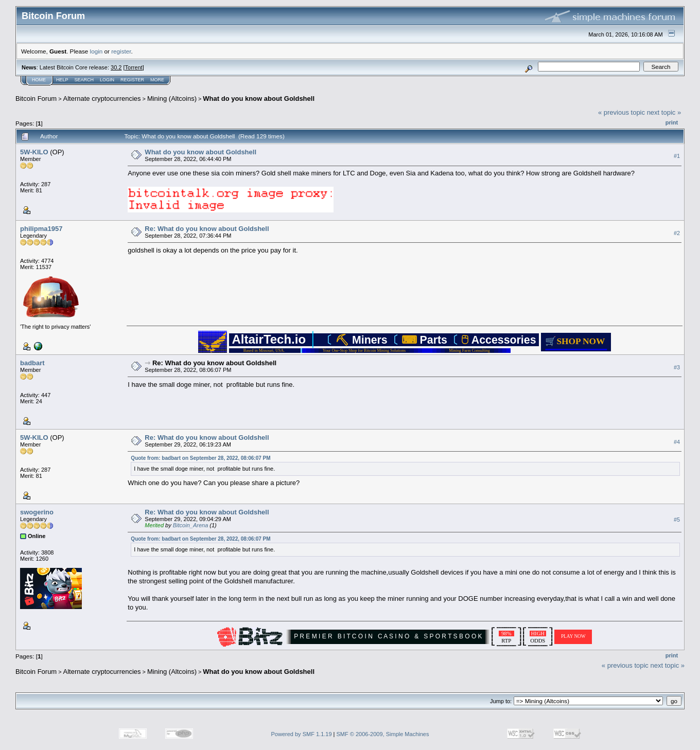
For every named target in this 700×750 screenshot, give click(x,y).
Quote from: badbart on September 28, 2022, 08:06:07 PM (200, 458)
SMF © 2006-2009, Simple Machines (383, 734)
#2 (677, 233)
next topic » (664, 112)
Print (672, 122)
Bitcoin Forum (36, 99)
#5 (677, 520)
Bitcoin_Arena (191, 525)
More (157, 80)
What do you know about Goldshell (259, 99)
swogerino (37, 512)
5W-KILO (34, 152)
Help (62, 80)
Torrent (134, 67)
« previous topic (622, 112)
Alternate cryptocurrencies (102, 99)
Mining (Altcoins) (172, 99)
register (121, 51)
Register (132, 80)
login (97, 51)
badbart (32, 363)
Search (84, 80)
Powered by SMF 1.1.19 (302, 734)
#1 (677, 156)
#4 (677, 442)
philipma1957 (41, 229)
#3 (677, 367)
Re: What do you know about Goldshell (207, 229)
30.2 (116, 67)
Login (107, 80)
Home (39, 80)
